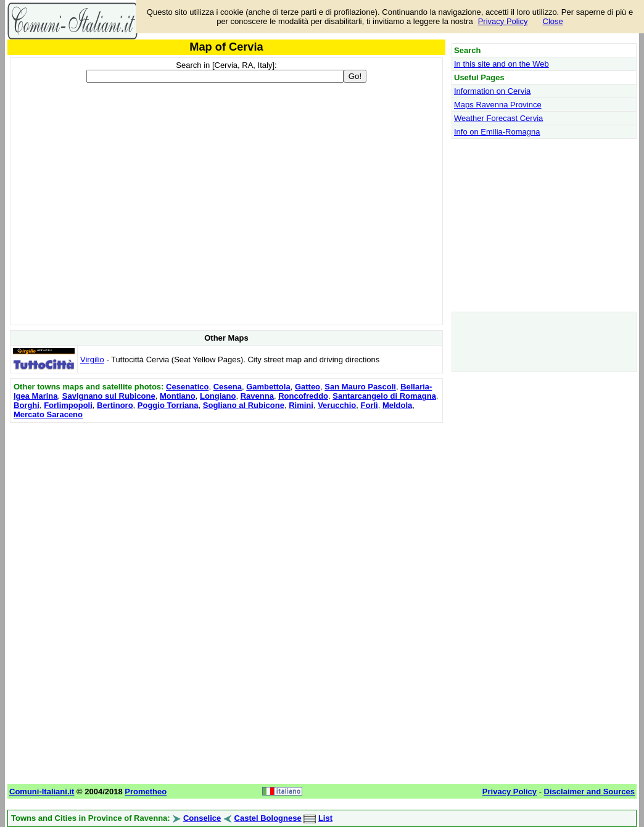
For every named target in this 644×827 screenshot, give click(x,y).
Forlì (369, 405)
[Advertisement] (226, 512)
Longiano (218, 396)
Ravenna (257, 396)
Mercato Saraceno (48, 414)
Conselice (202, 818)
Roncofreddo (303, 396)
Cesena (228, 387)
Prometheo (146, 792)
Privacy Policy (503, 21)
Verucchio (337, 405)
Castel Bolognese (268, 818)
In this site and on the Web (502, 64)
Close (553, 21)
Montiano (178, 396)
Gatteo (308, 387)
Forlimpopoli (68, 405)
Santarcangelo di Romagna (384, 396)
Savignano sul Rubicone (109, 396)
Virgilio (92, 359)
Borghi (27, 405)
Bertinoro (115, 405)
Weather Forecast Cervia (498, 118)
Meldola (397, 405)
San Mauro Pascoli (360, 387)
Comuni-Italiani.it (42, 792)
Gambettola (268, 387)
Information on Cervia (492, 91)
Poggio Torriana (168, 405)
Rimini (301, 405)
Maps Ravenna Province (498, 105)
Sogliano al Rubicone (244, 405)
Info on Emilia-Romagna (497, 132)
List (325, 818)
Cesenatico (187, 387)
